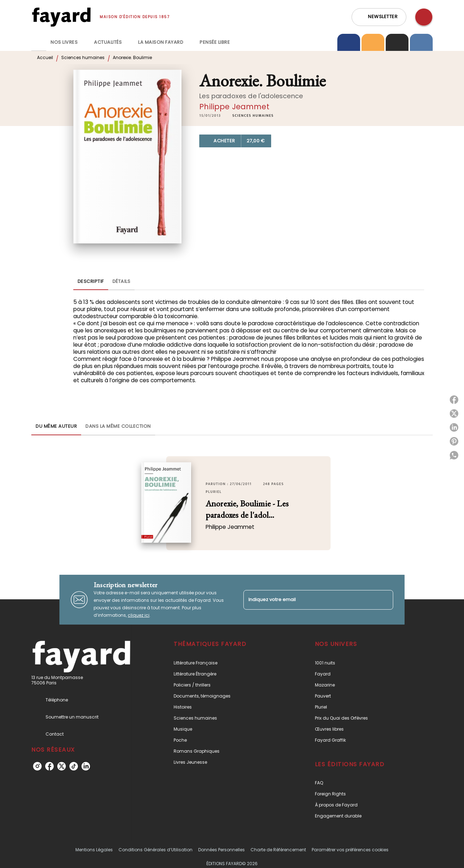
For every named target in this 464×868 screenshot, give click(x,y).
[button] (379, 17)
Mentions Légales (94, 850)
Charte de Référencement (278, 850)
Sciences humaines (83, 57)
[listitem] (37, 766)
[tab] (39, 42)
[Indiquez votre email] (309, 600)
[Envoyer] (385, 600)
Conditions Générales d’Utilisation (155, 850)
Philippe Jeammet (234, 107)
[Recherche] (424, 17)
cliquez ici (139, 615)
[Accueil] (61, 17)
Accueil (45, 57)
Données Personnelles (222, 850)
